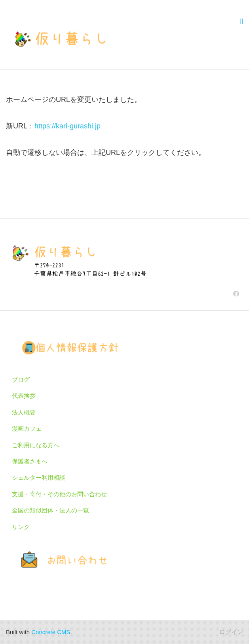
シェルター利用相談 (39, 477)
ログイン (231, 632)
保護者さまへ (30, 461)
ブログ (21, 379)
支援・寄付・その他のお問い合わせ (59, 494)
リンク (21, 527)
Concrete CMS (51, 632)
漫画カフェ (27, 428)
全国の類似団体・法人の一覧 (50, 510)
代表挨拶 (24, 396)
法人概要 (24, 412)
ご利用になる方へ (36, 445)
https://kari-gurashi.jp (67, 126)
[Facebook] (236, 294)
